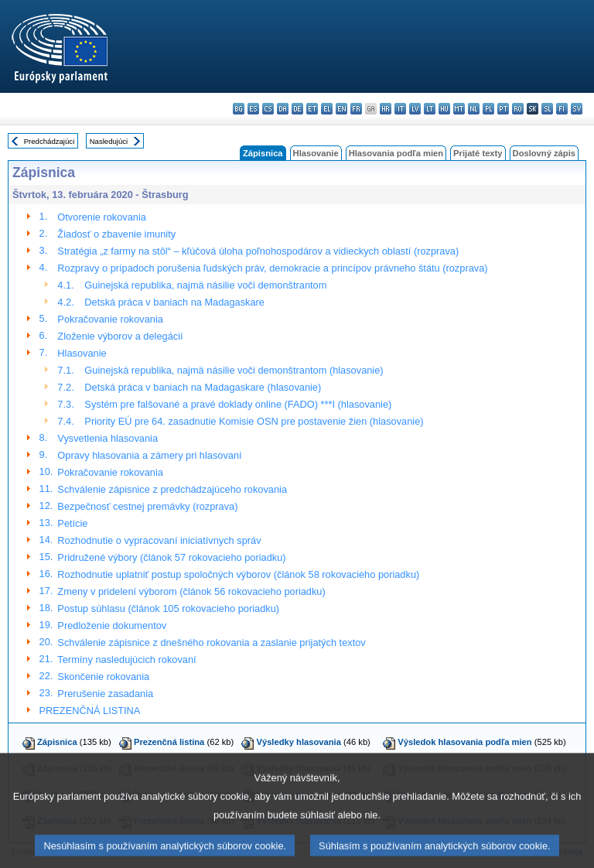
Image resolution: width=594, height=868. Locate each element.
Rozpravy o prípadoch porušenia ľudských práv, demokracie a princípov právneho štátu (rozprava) (272, 268)
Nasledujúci (109, 141)
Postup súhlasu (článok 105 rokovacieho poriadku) (168, 608)
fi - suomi (562, 109)
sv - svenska (577, 109)
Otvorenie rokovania (102, 217)
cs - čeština (268, 109)
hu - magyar (444, 109)
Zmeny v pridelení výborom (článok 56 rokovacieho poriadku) (191, 591)
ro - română (518, 109)
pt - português (503, 109)
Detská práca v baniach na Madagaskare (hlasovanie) (203, 387)
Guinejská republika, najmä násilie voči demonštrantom (205, 285)
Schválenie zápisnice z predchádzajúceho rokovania (172, 489)
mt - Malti (459, 109)
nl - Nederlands (474, 109)
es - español (253, 109)
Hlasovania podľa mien (396, 153)
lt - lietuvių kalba (430, 109)
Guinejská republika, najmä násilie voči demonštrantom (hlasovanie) (234, 370)
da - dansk (283, 109)
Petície (72, 523)
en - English (341, 109)
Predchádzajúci (49, 141)
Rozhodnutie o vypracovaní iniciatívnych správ (159, 540)
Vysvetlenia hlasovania (108, 438)
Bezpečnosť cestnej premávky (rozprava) (147, 506)
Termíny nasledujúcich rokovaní (126, 660)
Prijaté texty (478, 153)
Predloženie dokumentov (112, 625)
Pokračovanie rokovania (110, 319)
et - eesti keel (312, 109)
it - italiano (400, 109)
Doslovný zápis (544, 153)
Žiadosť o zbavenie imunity (116, 234)
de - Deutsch (297, 109)
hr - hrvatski (386, 109)
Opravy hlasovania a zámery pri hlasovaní (149, 455)
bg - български (239, 109)
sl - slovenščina (547, 109)
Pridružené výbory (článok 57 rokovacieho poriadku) (171, 557)
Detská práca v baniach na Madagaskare (174, 302)
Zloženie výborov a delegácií (120, 336)
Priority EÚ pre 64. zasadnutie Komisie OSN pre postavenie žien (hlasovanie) (254, 421)
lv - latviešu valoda (415, 109)
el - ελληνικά (327, 109)
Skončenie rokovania (103, 677)
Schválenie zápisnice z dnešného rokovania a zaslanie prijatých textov (211, 642)
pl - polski (488, 109)
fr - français (356, 109)
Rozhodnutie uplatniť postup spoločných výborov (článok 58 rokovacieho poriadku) (238, 574)
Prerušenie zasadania (105, 694)
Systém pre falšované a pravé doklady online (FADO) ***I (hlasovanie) (238, 404)
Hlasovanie (316, 153)
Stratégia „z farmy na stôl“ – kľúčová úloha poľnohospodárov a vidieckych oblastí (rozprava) (258, 251)
